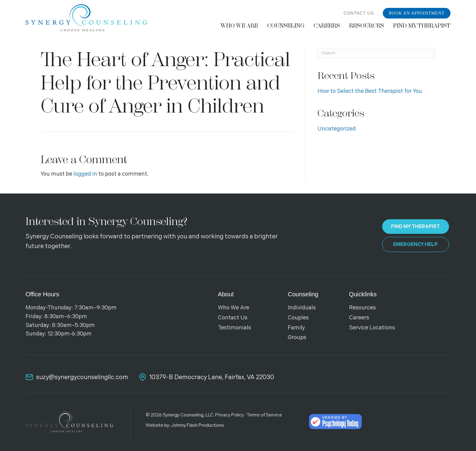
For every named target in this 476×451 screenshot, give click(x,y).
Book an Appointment (417, 13)
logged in (85, 174)
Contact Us (359, 13)
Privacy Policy (229, 415)
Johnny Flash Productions (197, 425)
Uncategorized (337, 129)
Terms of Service (264, 415)
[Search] (376, 53)
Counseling (303, 294)
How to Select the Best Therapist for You (370, 91)
